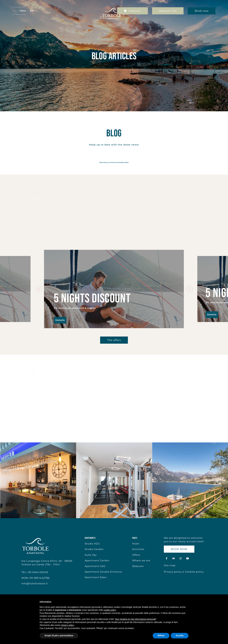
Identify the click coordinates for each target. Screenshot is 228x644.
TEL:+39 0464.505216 (35, 572)
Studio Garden (94, 549)
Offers (136, 555)
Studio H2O (92, 544)
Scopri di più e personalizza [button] (59, 635)
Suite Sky (91, 555)
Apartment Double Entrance (103, 572)
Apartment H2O (95, 566)
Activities (138, 549)
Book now (202, 11)
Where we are (141, 560)
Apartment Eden (96, 577)
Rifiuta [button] (161, 635)
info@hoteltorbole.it (35, 583)
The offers (114, 340)
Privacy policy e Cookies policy (184, 572)
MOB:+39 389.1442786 (36, 578)
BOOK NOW (179, 549)
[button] (33, 11)
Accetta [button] (180, 635)
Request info (168, 11)
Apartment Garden (97, 560)
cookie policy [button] (110, 610)
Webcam (133, 11)
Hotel (136, 544)
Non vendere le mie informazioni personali (135, 619)
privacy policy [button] (68, 625)
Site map (170, 565)
